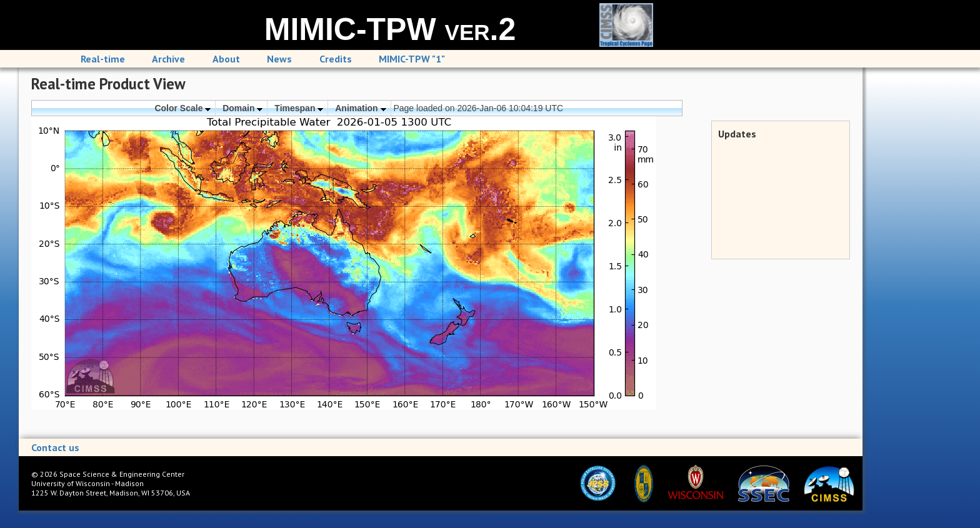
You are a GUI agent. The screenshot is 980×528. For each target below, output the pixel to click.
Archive (168, 59)
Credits (336, 59)
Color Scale (182, 108)
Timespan (299, 108)
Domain (242, 108)
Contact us (55, 447)
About (226, 59)
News (279, 59)
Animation (360, 108)
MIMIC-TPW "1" (412, 59)
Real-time (103, 59)
